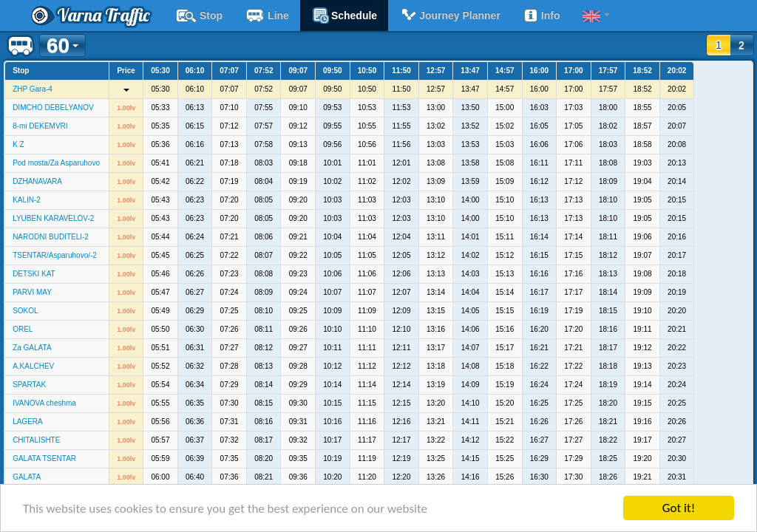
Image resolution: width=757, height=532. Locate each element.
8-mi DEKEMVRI (40, 126)
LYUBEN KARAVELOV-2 (53, 218)
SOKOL (25, 311)
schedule (344, 16)
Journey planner (450, 16)
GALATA (27, 477)
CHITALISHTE (36, 440)
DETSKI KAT (34, 274)
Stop (199, 16)
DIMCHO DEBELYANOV (53, 108)
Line (267, 16)
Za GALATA (32, 348)
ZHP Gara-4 (33, 89)
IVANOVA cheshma (44, 403)
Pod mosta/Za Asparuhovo (56, 163)
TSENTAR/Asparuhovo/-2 (55, 255)
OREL (23, 329)
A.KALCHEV (33, 366)
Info (542, 16)
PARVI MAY (32, 292)
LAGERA (28, 422)
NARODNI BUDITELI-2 (51, 237)
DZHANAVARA (37, 181)
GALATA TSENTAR (44, 458)
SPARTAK (29, 385)
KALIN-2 (27, 200)
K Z (18, 144)
